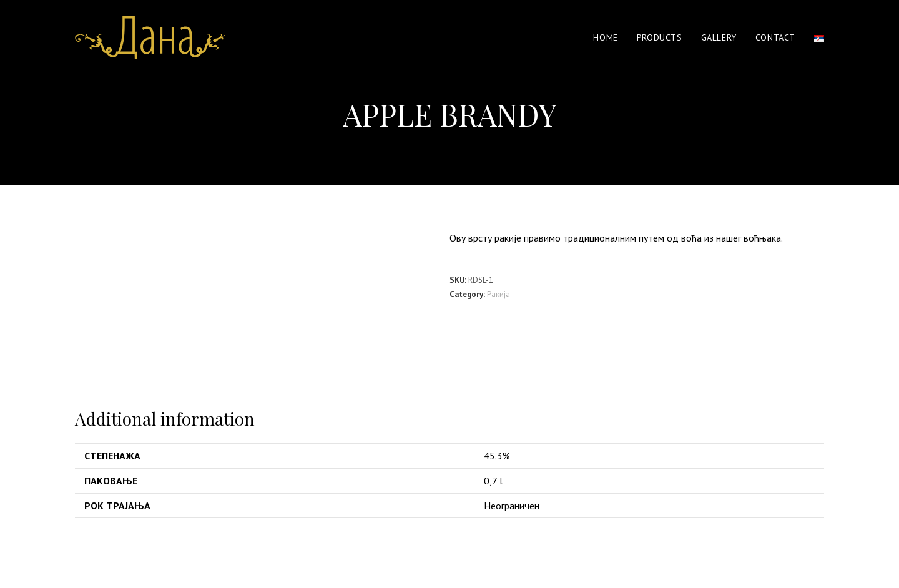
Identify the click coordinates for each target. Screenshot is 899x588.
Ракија (499, 294)
